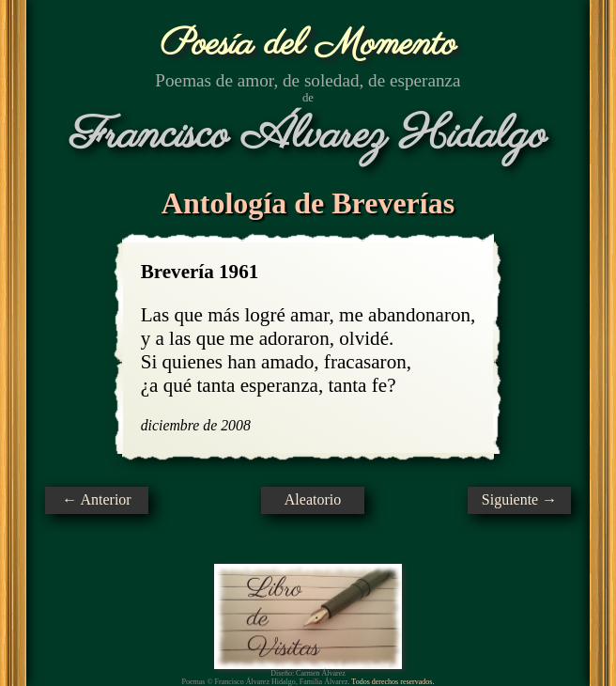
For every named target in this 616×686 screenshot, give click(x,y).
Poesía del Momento (308, 45)
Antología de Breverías (308, 203)
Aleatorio (313, 499)
